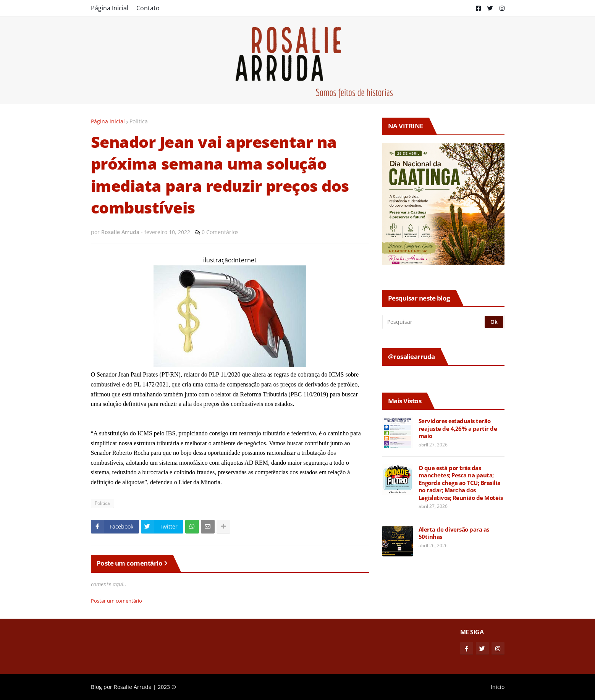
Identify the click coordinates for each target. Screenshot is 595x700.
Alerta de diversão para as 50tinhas (454, 533)
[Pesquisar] (434, 322)
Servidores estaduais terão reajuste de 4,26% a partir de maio (458, 428)
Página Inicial (110, 8)
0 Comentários (220, 232)
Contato (148, 8)
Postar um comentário (116, 601)
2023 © (167, 687)
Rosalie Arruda (133, 687)
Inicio (498, 687)
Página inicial (108, 121)
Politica (139, 121)
